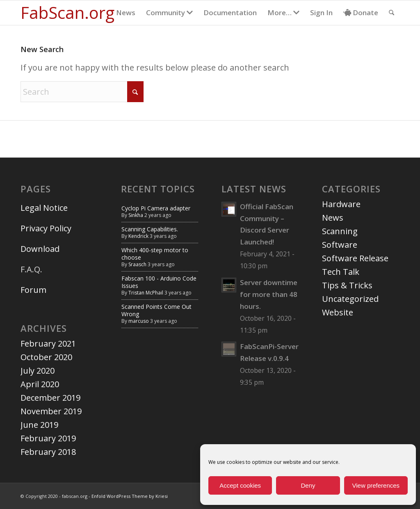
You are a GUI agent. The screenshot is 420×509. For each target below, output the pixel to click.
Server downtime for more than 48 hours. (269, 294)
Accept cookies (240, 485)
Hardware (341, 204)
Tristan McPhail (146, 293)
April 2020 (40, 384)
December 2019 (50, 398)
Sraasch (137, 264)
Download (40, 249)
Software (340, 245)
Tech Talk (341, 272)
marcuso (139, 321)
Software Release (355, 258)
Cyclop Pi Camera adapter (156, 208)
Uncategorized (350, 299)
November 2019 (51, 411)
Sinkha (136, 215)
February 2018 (48, 452)
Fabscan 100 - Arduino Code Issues (159, 282)
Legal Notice (45, 208)
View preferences (376, 485)
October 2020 (46, 357)
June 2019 (39, 425)
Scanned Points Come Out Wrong (156, 310)
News (333, 218)
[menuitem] (126, 13)
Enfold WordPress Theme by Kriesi (130, 496)
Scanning (340, 231)
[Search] (391, 13)
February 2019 (48, 438)
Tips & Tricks (347, 285)
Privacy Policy (46, 228)
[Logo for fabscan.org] (67, 13)
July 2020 (38, 371)
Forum (33, 290)
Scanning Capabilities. (150, 229)
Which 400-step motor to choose (155, 254)
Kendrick (138, 236)
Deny (308, 485)
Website (338, 312)
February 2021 (48, 344)
